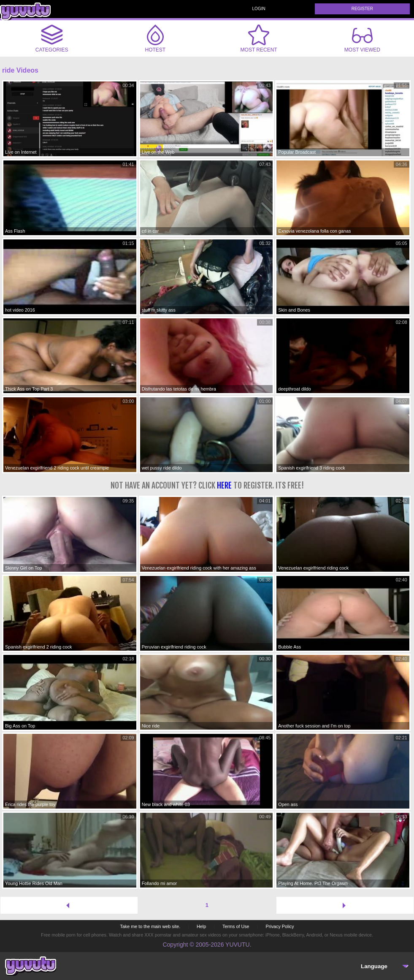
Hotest (155, 38)
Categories (52, 38)
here (224, 485)
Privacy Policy (280, 926)
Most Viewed (362, 40)
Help (201, 926)
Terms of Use (236, 926)
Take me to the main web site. (150, 926)
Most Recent (259, 38)
